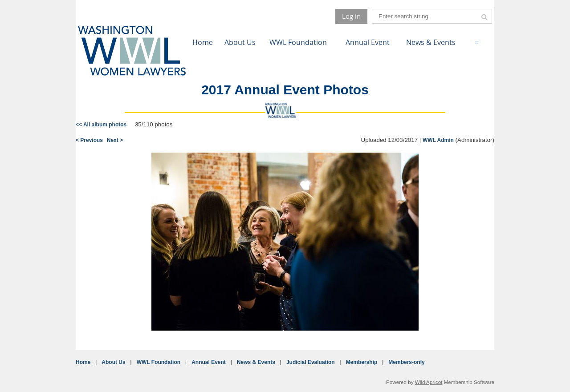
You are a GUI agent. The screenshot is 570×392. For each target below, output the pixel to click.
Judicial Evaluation (311, 362)
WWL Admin (438, 140)
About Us (113, 362)
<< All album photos (101, 125)
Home (83, 362)
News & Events (256, 362)
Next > (115, 140)
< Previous (89, 140)
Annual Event (209, 362)
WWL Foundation (159, 362)
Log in (351, 16)
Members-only (406, 362)
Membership (362, 362)
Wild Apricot (429, 382)
